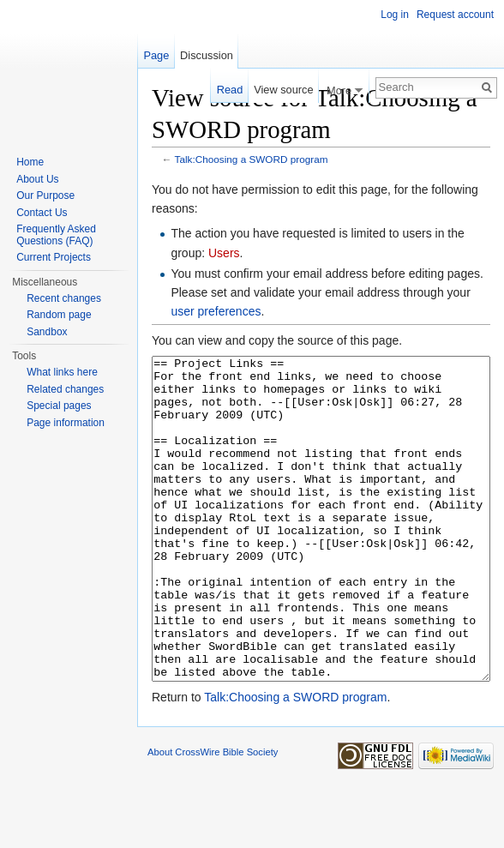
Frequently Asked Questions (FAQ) (56, 235)
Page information (66, 423)
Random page (59, 315)
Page (156, 55)
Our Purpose (45, 195)
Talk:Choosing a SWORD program (252, 159)
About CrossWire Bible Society (213, 816)
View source (283, 90)
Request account (455, 15)
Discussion (207, 55)
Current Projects (54, 257)
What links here (62, 372)
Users (224, 253)
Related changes (65, 389)
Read (230, 90)
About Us (37, 179)
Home (30, 162)
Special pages (59, 406)
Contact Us (42, 213)
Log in (395, 15)
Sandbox (47, 332)
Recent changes (64, 298)
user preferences (216, 311)
